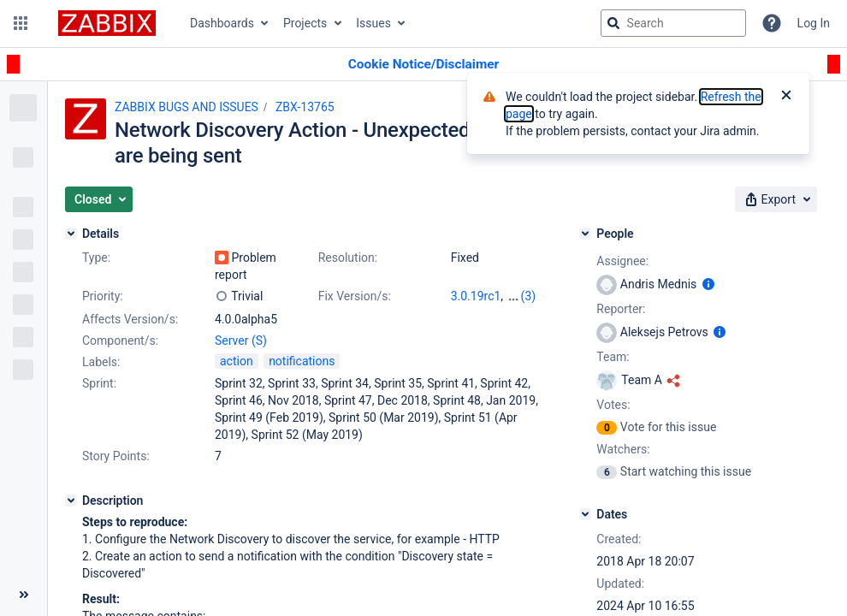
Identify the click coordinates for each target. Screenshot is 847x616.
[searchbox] (673, 23)
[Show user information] (708, 284)
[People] (585, 234)
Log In (814, 23)
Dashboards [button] (222, 23)
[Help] (772, 23)
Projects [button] (305, 23)
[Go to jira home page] (107, 23)
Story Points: (116, 456)
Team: (613, 357)
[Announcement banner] (423, 65)
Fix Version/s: (355, 296)
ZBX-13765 (305, 107)
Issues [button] (373, 23)
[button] (21, 23)
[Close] (786, 97)
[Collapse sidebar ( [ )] (24, 595)
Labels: (101, 362)
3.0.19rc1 (476, 296)
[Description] (71, 500)
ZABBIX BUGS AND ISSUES (187, 107)
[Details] (71, 234)
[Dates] (585, 514)
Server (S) (241, 341)
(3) (529, 296)
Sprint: (99, 383)
